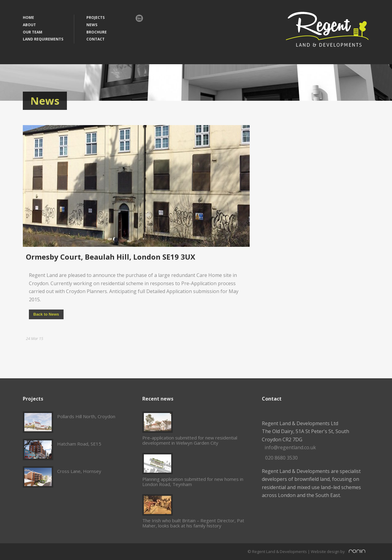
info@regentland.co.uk (290, 447)
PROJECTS (95, 17)
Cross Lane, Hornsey (79, 471)
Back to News (46, 314)
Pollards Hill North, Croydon (86, 416)
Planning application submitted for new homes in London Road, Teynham (193, 482)
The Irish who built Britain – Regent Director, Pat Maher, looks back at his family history (193, 523)
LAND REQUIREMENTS (43, 39)
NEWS (92, 25)
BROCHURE (97, 32)
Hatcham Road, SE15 (79, 444)
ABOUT (29, 25)
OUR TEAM (33, 32)
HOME (28, 17)
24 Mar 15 (35, 338)
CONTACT (95, 39)
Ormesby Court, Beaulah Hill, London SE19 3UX (111, 257)
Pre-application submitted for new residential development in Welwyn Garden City (190, 440)
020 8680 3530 (281, 458)
